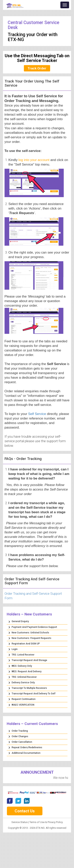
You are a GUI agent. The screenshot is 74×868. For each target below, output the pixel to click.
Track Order (37, 68)
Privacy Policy (55, 822)
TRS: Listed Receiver (23, 655)
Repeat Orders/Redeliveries (27, 747)
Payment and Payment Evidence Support (34, 627)
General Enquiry (20, 621)
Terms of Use (37, 822)
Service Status (20, 822)
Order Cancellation (22, 742)
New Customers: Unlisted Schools (30, 633)
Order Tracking (20, 731)
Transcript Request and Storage (29, 660)
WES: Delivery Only (22, 666)
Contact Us (25, 811)
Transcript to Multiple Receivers (29, 688)
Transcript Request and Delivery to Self (34, 694)
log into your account (34, 160)
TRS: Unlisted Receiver (24, 677)
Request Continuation (24, 699)
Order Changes (20, 736)
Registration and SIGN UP (26, 644)
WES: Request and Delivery (27, 671)
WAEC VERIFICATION (23, 705)
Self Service (37, 414)
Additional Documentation (26, 753)
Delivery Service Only (23, 683)
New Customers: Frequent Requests (31, 638)
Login (15, 649)
